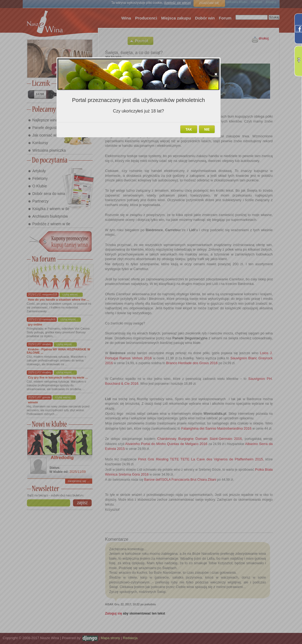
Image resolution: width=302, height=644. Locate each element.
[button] (216, 74)
